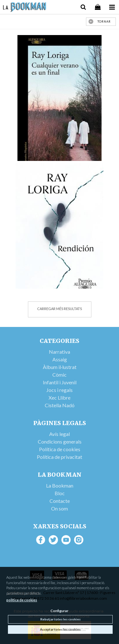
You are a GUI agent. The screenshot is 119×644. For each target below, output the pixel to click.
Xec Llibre (60, 398)
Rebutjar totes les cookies (60, 619)
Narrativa (60, 352)
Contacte (60, 501)
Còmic (60, 375)
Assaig (60, 359)
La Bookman (60, 485)
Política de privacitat (60, 457)
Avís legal (60, 434)
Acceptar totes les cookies (60, 629)
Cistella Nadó (60, 405)
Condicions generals (60, 441)
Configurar (60, 611)
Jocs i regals (60, 390)
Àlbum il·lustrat (60, 367)
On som (60, 508)
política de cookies (22, 600)
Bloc (60, 493)
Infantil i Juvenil (60, 382)
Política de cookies (60, 449)
